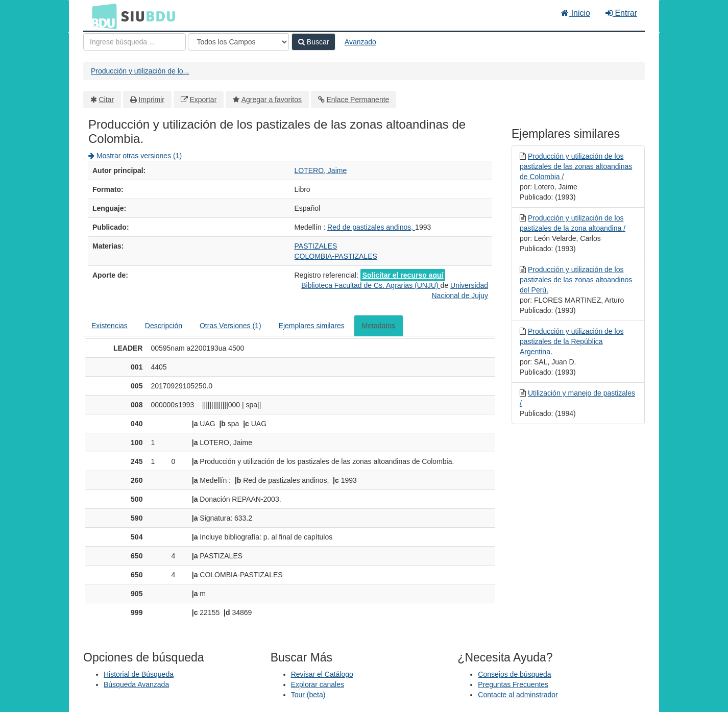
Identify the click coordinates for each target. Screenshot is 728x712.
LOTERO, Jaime (321, 170)
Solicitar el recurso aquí (403, 275)
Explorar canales (318, 684)
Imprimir (151, 100)
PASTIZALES (316, 246)
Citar (107, 100)
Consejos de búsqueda (514, 674)
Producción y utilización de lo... (140, 71)
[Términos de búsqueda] (135, 42)
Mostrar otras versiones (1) (135, 156)
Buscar (313, 42)
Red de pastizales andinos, (371, 227)
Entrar (621, 13)
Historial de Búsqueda (139, 674)
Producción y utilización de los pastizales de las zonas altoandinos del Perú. (576, 280)
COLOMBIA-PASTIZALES (336, 256)
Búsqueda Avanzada (136, 684)
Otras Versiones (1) (230, 326)
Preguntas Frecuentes (513, 684)
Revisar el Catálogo (322, 674)
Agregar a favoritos (272, 100)
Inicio (576, 13)
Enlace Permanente (358, 100)
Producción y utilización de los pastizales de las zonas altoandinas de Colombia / (576, 166)
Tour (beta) (308, 695)
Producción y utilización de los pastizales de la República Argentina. (572, 341)
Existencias (110, 326)
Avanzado (360, 42)
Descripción (164, 326)
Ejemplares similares (312, 326)
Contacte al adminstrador (518, 695)
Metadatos (379, 326)
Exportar (203, 100)
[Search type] (238, 42)
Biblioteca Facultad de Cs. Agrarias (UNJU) (371, 285)
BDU (102, 16)
